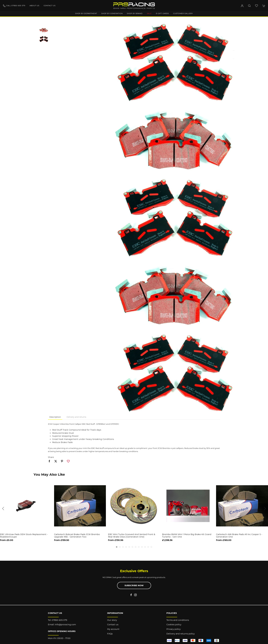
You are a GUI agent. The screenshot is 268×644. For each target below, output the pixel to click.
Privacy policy (174, 629)
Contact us (50, 6)
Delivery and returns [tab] (76, 417)
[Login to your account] (242, 6)
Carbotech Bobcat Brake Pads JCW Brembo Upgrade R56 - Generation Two (77, 536)
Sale (149, 13)
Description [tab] (55, 417)
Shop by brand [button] (135, 13)
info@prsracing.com (65, 625)
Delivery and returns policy (181, 634)
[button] (249, 6)
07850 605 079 (59, 620)
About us (34, 6)
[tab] (117, 547)
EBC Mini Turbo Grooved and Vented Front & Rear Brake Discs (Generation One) (132, 536)
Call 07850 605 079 (14, 6)
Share (51, 457)
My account (113, 629)
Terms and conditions (178, 620)
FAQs (110, 634)
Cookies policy (174, 625)
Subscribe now (134, 585)
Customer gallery (183, 13)
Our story (112, 620)
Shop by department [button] (86, 13)
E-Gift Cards (162, 13)
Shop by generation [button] (112, 13)
